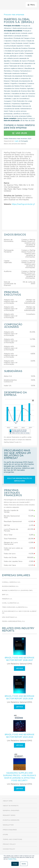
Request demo (9, 815)
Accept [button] (15, 864)
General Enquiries (11, 811)
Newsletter (8, 825)
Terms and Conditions (12, 839)
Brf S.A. (5, 595)
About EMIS (8, 801)
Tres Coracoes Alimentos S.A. (15, 607)
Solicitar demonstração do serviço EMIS (20, 480)
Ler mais (19, 668)
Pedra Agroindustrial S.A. (14, 621)
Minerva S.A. (7, 599)
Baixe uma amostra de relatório (15, 144)
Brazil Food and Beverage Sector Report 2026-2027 (20, 659)
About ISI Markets (11, 806)
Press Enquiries (10, 830)
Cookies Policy (12, 859)
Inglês (17, 141)
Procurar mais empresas (14, 15)
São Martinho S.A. (10, 617)
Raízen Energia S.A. (10, 586)
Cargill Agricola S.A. (11, 582)
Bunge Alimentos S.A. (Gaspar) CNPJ (17, 590)
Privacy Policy (9, 844)
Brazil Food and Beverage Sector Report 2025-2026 (20, 697)
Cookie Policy (9, 849)
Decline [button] (24, 864)
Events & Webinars (11, 820)
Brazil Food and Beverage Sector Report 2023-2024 (20, 736)
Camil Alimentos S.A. (11, 603)
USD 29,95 (20, 133)
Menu (31, 5)
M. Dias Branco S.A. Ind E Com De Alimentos (19, 612)
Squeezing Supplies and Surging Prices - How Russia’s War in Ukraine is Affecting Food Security (20, 777)
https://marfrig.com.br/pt (23, 204)
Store (5, 835)
